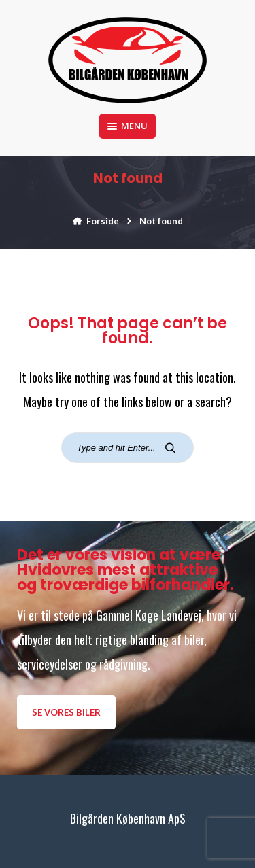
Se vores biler (66, 712)
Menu (128, 126)
